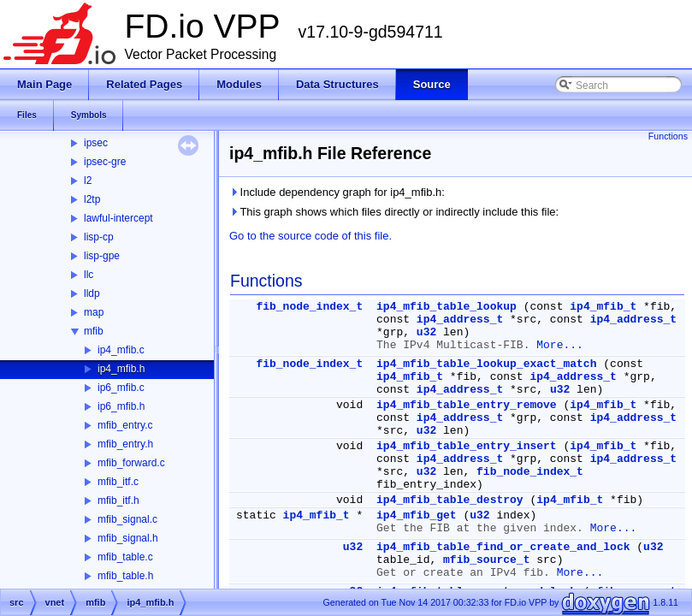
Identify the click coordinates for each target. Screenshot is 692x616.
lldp (92, 293)
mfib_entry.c (125, 425)
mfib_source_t (486, 560)
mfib (94, 331)
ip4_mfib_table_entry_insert (467, 446)
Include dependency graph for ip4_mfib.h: (337, 192)
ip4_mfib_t (603, 307)
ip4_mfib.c (121, 350)
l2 (88, 181)
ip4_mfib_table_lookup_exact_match (486, 364)
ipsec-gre (105, 162)
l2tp (92, 199)
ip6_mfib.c (121, 388)
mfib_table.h (125, 576)
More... (560, 345)
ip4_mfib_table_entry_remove (467, 405)
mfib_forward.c (131, 463)
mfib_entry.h (125, 444)
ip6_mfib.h (121, 406)
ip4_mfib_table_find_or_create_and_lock (503, 547)
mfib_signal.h (128, 538)
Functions (668, 136)
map (94, 312)
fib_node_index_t (309, 307)
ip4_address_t (460, 320)
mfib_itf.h (118, 500)
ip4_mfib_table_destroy (450, 500)
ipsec (96, 143)
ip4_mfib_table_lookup (447, 307)
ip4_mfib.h (121, 369)
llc (89, 275)
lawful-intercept (118, 218)
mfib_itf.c (118, 482)
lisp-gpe (102, 256)
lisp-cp (99, 237)
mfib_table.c (125, 557)
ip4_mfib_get (417, 515)
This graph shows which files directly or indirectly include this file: (394, 212)
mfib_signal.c (127, 519)
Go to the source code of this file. (311, 236)
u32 (426, 332)
